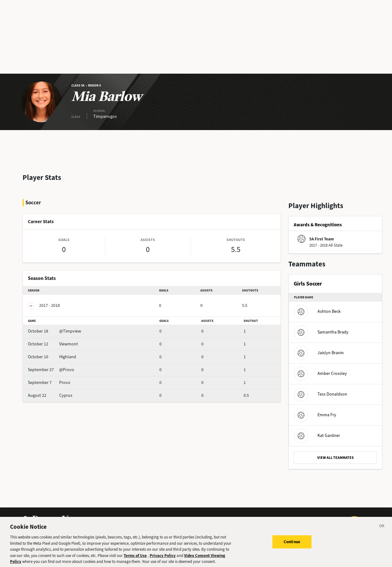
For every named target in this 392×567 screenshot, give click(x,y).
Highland (52, 357)
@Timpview (54, 331)
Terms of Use (135, 560)
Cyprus (50, 395)
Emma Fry (315, 415)
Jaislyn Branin (319, 353)
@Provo (51, 370)
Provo (49, 383)
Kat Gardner (317, 436)
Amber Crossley (320, 373)
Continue (292, 546)
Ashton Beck (317, 311)
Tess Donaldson (321, 394)
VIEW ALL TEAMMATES (335, 458)
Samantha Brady (321, 332)
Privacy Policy (163, 560)
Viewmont (53, 344)
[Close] (382, 531)
